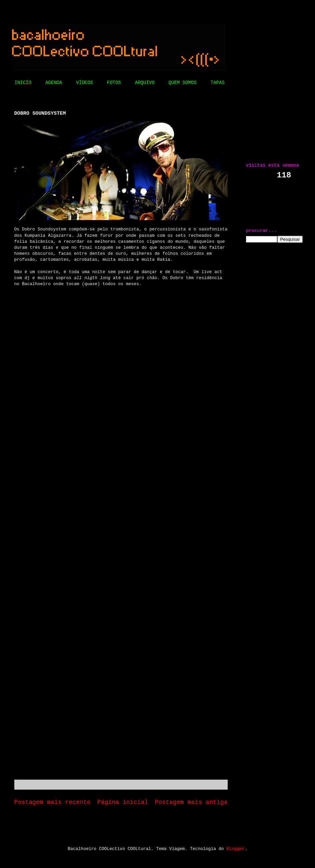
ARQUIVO (145, 83)
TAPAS (218, 83)
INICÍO (23, 83)
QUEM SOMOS (183, 83)
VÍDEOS (84, 83)
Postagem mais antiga (191, 802)
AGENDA (54, 83)
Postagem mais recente (52, 802)
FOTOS (114, 83)
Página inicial (123, 802)
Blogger (235, 849)
